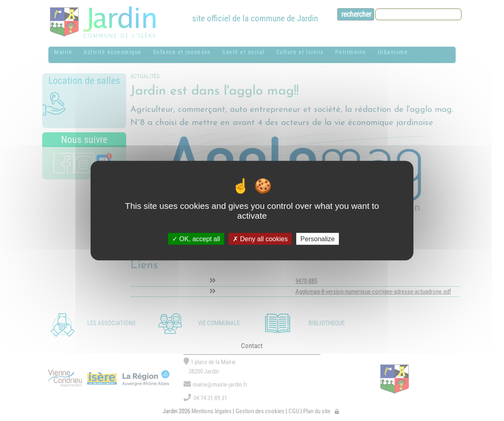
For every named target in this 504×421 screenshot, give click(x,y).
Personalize (318, 239)
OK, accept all (196, 239)
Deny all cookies (260, 239)
